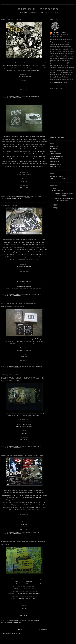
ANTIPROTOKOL (56, 154)
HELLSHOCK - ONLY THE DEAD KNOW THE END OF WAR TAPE (22, 379)
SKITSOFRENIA (56, 167)
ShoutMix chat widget (57, 137)
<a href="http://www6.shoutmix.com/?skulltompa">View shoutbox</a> (59, 113)
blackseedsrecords (37, 284)
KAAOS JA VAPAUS (57, 176)
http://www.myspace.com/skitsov (24, 586)
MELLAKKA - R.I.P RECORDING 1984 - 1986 (22, 456)
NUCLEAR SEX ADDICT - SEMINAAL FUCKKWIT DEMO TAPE (19, 305)
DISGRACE (54, 151)
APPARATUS (55, 162)
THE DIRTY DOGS (56, 156)
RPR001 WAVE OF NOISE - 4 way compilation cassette (23, 543)
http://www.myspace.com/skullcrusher (26, 259)
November (58, 191)
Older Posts (43, 629)
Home (20, 629)
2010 (54, 188)
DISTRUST (54, 159)
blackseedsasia (37, 289)
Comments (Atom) (16, 633)
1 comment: (35, 96)
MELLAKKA (54, 149)
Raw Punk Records (14, 98)
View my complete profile (60, 82)
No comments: (37, 197)
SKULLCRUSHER (56, 164)
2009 (54, 205)
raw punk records (60, 33)
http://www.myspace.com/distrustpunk (24, 591)
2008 (54, 208)
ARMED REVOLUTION (58, 179)
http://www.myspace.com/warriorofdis (24, 596)
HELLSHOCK (55, 146)
